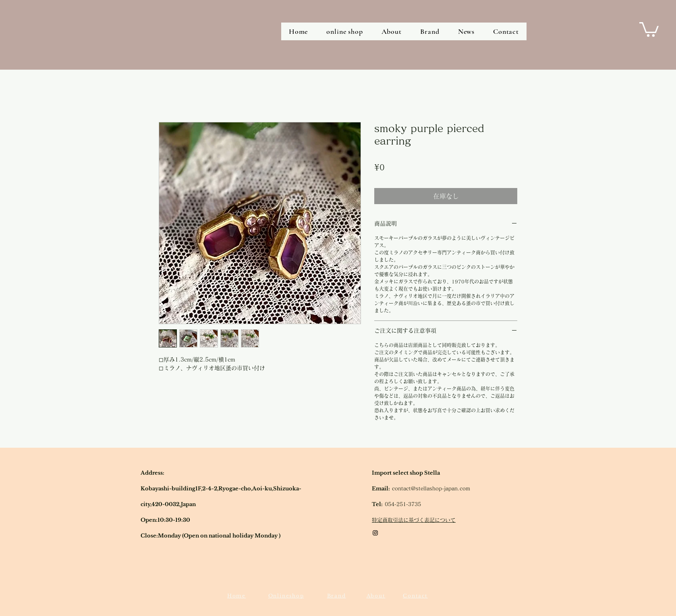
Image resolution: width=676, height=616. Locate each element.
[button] (649, 29)
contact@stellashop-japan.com (431, 489)
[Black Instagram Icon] (375, 533)
